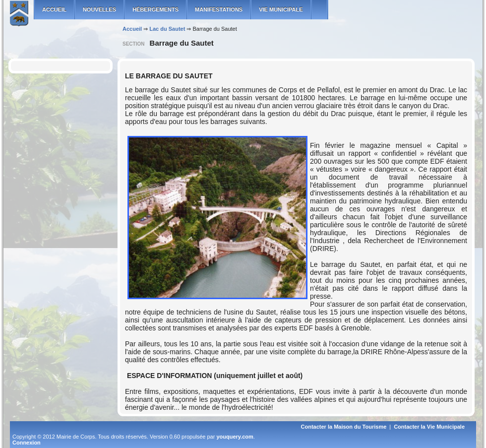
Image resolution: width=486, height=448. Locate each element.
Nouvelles (99, 9)
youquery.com (235, 437)
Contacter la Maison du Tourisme (344, 427)
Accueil (132, 29)
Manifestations (219, 9)
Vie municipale (281, 9)
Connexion (27, 443)
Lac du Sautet (167, 29)
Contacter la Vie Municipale (429, 427)
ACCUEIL (54, 9)
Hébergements (155, 9)
